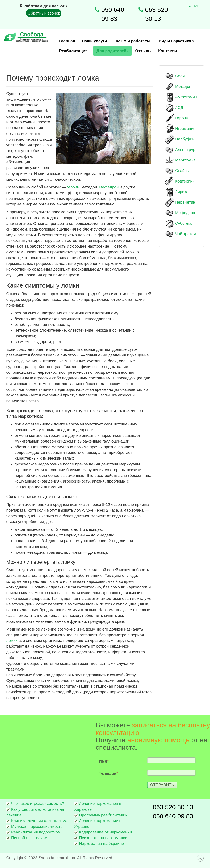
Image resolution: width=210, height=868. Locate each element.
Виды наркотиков (177, 42)
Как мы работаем (134, 42)
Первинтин (185, 202)
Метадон (183, 86)
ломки (13, 641)
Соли (180, 76)
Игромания (185, 129)
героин (73, 187)
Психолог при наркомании (103, 838)
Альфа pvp (185, 150)
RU (197, 6)
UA (189, 6)
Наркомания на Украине (101, 843)
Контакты (168, 51)
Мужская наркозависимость (37, 826)
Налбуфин (185, 139)
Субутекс (184, 223)
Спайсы (182, 171)
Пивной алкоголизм (29, 838)
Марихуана (185, 160)
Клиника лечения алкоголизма (39, 821)
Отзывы (143, 51)
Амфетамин (186, 97)
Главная (67, 41)
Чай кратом (186, 234)
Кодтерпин (185, 181)
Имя (140, 761)
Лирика (182, 192)
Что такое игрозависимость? (38, 803)
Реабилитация (75, 52)
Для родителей (113, 52)
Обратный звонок (44, 13)
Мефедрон (185, 213)
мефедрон (109, 187)
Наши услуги (96, 42)
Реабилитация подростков (36, 832)
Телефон (144, 773)
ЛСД (179, 107)
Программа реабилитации (103, 815)
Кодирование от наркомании (106, 832)
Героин (182, 118)
